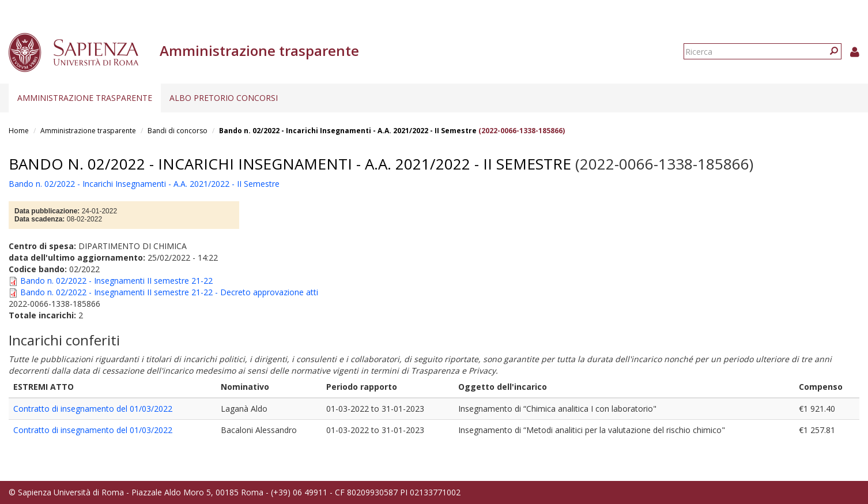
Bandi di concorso (178, 131)
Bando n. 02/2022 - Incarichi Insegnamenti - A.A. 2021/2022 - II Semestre (348, 131)
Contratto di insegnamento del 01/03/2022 (93, 409)
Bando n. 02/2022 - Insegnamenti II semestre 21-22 (116, 281)
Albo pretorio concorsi (224, 98)
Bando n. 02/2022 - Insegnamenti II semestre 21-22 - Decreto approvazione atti (169, 292)
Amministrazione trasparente (85, 98)
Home (19, 131)
